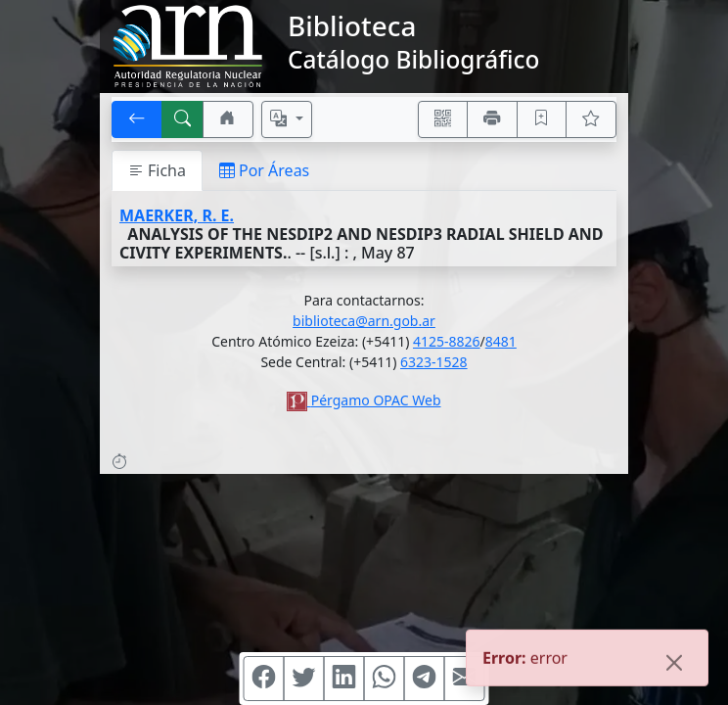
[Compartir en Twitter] (304, 679)
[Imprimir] (492, 119)
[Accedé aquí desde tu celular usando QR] (443, 119)
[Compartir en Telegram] (425, 679)
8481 (501, 341)
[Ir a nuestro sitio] (228, 119)
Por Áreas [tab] (264, 170)
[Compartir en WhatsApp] (385, 679)
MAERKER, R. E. (177, 215)
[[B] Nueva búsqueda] (183, 119)
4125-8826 (447, 341)
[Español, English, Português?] (287, 119)
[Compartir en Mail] (465, 679)
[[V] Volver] (137, 119)
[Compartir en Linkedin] (344, 679)
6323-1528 (434, 362)
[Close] (674, 664)
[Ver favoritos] (591, 119)
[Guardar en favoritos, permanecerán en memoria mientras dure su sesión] (542, 119)
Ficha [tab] (157, 170)
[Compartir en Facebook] (264, 679)
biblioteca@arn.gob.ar (364, 321)
